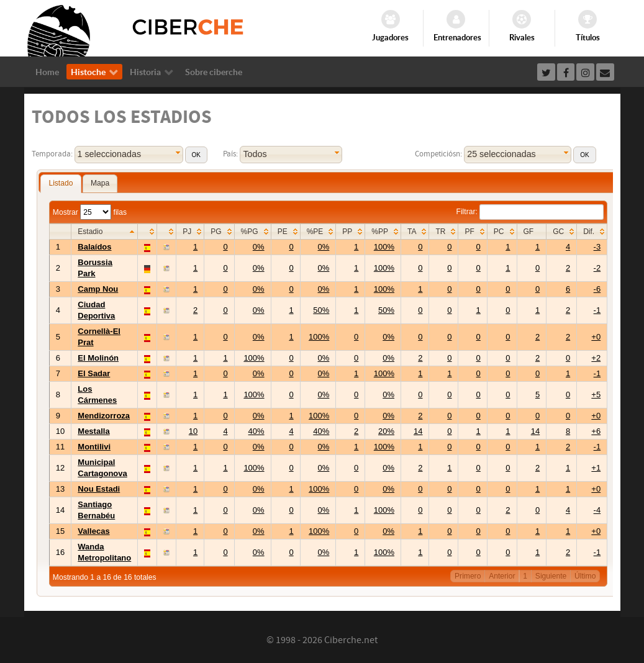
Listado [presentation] (61, 183)
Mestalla (93, 431)
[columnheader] (105, 232)
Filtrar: (530, 212)
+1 (596, 468)
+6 (596, 431)
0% (259, 247)
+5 (596, 395)
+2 (596, 358)
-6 (597, 289)
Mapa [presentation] (100, 183)
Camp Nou (98, 289)
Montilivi (94, 447)
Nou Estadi (99, 489)
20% (386, 431)
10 (193, 431)
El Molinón (98, 358)
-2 (597, 268)
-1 (597, 310)
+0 (596, 337)
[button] (196, 155)
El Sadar (94, 373)
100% (384, 247)
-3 (597, 247)
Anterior (502, 576)
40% (256, 431)
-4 (597, 510)
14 (418, 431)
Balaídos (94, 247)
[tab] (61, 184)
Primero (468, 576)
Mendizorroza (104, 416)
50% (321, 310)
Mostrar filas (90, 212)
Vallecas (93, 531)
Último (585, 576)
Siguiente (551, 576)
